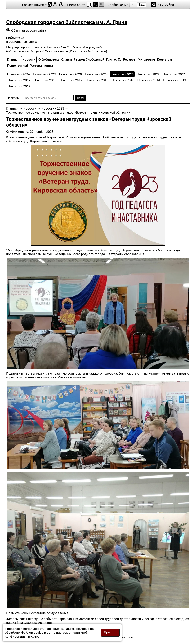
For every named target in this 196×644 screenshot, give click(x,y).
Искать (13, 98)
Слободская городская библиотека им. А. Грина (67, 22)
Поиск (81, 98)
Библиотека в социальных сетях (21, 40)
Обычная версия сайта (29, 30)
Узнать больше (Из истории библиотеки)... (77, 51)
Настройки (166, 4)
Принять (110, 632)
